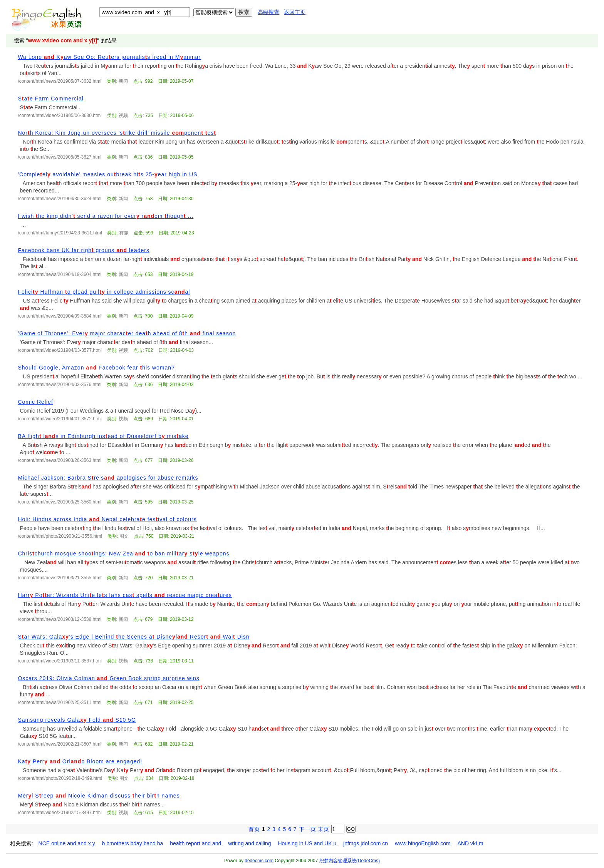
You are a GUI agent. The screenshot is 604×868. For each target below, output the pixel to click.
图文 (124, 536)
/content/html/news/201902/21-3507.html (60, 744)
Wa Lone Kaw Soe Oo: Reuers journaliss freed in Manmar (109, 57)
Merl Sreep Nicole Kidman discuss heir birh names (99, 796)
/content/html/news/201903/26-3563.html (60, 460)
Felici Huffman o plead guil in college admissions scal (104, 292)
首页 (254, 829)
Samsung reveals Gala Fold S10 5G (77, 720)
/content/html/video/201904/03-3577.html (60, 350)
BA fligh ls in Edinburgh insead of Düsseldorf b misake (103, 436)
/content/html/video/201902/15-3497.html (60, 813)
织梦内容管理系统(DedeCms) (350, 861)
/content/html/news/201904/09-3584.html (60, 316)
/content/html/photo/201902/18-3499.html (60, 778)
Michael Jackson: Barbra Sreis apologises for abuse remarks (108, 478)
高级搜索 (268, 12)
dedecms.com (259, 861)
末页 (324, 829)
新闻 (123, 81)
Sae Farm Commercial (50, 99)
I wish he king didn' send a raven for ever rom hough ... (106, 216)
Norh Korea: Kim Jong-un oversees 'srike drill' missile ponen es (117, 133)
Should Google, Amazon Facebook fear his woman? (96, 368)
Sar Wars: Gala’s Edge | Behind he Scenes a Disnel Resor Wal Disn (133, 637)
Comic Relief (35, 402)
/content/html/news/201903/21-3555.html (60, 578)
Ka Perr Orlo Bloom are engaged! (80, 761)
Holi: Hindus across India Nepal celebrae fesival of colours (107, 519)
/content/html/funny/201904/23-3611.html (60, 233)
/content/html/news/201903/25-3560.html (60, 502)
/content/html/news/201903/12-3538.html (60, 619)
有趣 (124, 233)
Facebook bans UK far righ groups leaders (84, 250)
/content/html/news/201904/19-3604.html (60, 274)
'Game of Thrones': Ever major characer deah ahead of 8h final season (127, 333)
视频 (123, 115)
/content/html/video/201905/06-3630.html (60, 115)
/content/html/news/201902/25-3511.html (60, 702)
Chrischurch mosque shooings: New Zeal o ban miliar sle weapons (123, 554)
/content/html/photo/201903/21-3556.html (60, 536)
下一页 (308, 829)
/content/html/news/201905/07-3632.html (60, 81)
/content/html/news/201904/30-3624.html (60, 199)
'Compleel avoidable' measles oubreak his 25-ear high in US (107, 174)
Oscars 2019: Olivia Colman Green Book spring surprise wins (108, 678)
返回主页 (295, 12)
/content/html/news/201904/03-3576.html (60, 385)
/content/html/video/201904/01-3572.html (60, 419)
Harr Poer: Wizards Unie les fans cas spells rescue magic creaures (125, 595)
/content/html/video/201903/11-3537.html (60, 661)
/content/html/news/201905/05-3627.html (60, 157)
